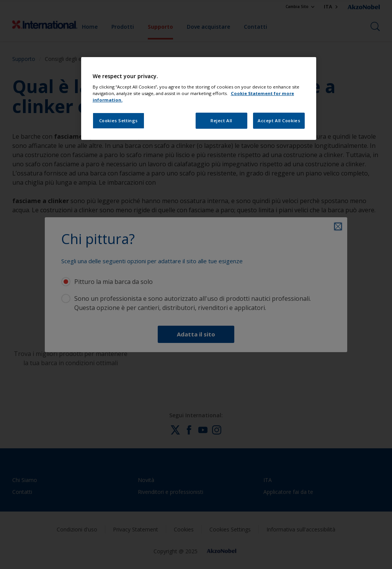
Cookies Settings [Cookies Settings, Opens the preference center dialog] (118, 121)
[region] (199, 99)
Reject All (221, 121)
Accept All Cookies (279, 121)
